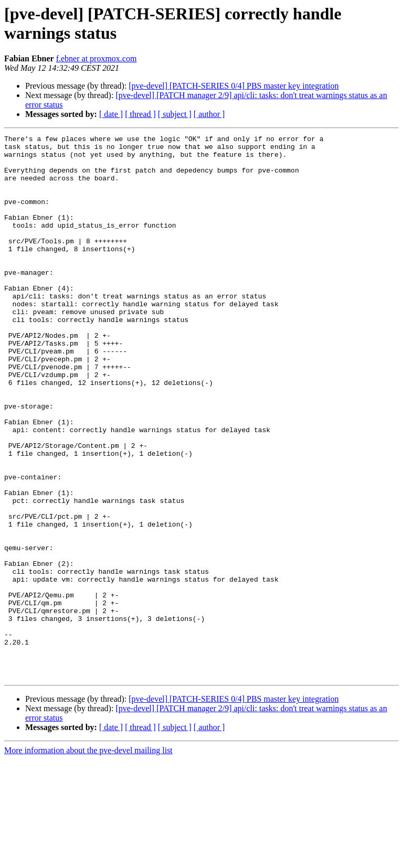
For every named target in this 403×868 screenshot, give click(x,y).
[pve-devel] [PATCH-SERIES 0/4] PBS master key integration (234, 86)
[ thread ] (140, 114)
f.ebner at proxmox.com (97, 58)
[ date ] (111, 114)
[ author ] (209, 114)
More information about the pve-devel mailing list (88, 859)
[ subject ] (175, 114)
